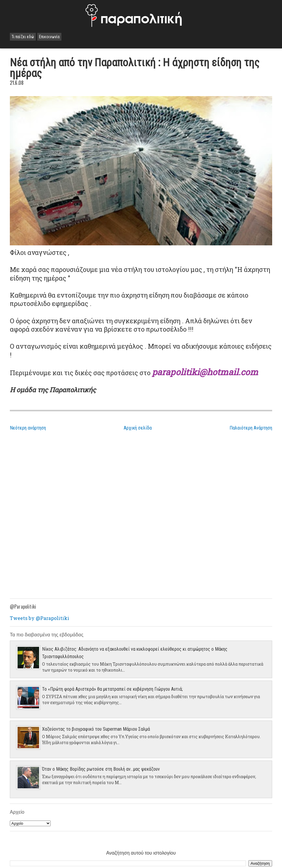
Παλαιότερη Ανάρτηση (251, 428)
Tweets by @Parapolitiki (39, 618)
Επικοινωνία (49, 37)
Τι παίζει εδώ (23, 37)
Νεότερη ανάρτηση (28, 428)
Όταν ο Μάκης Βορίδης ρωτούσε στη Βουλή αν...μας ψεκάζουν (101, 769)
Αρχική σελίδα (138, 428)
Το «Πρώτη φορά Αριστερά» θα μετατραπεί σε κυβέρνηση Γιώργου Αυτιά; (112, 689)
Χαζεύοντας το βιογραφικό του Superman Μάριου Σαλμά (96, 729)
